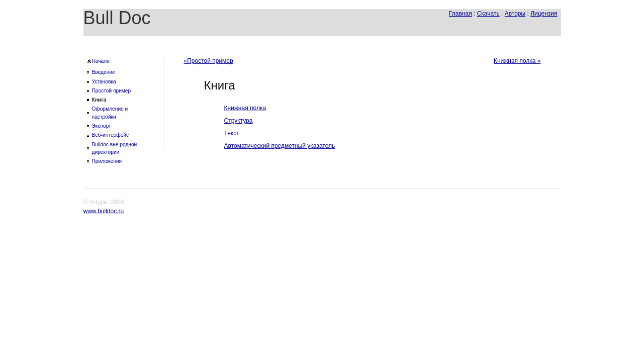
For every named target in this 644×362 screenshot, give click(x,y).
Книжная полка (245, 108)
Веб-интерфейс (111, 135)
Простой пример (112, 91)
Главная (461, 14)
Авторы (515, 14)
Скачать (488, 14)
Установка (104, 82)
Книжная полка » (517, 61)
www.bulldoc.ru (104, 211)
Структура (239, 121)
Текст (232, 133)
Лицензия (544, 14)
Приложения (107, 161)
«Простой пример (209, 61)
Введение (104, 72)
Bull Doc (117, 18)
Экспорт (102, 126)
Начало (101, 61)
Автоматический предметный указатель (280, 146)
